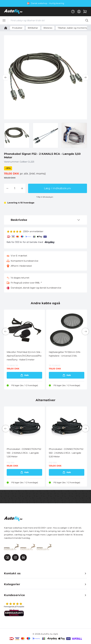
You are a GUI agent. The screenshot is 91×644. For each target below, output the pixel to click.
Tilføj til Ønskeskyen (45, 197)
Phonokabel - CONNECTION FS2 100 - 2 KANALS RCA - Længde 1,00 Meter (24, 453)
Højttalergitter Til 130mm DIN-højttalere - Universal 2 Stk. (65, 354)
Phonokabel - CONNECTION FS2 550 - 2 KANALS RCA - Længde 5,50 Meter (66, 453)
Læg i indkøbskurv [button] (58, 188)
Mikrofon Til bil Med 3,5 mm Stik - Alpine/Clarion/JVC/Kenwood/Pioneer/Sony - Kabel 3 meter (24, 356)
